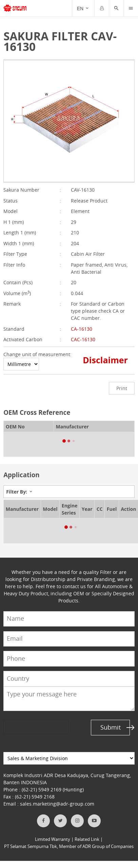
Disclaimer (105, 360)
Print (122, 388)
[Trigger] (131, 8)
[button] (116, 8)
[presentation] (29, 727)
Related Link (87, 839)
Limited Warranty (53, 839)
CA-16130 (82, 329)
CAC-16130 (83, 339)
